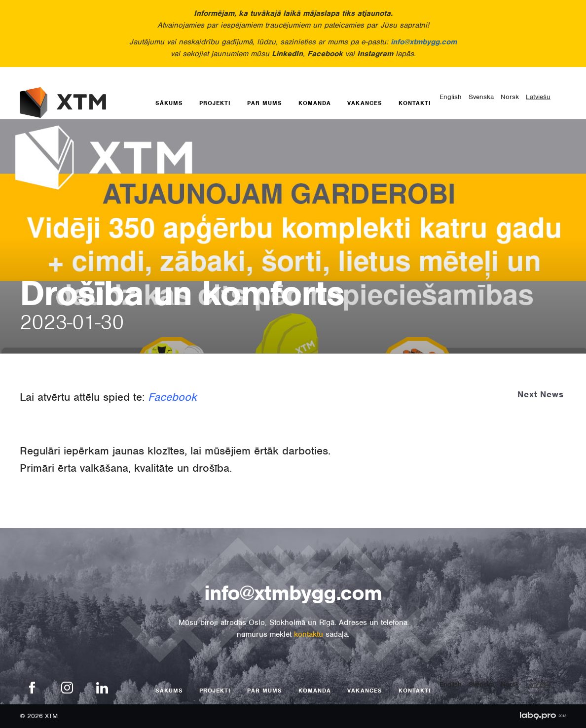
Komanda (315, 103)
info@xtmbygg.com (424, 42)
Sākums (169, 103)
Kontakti (415, 103)
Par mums (265, 103)
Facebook (172, 397)
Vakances (365, 103)
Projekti (215, 103)
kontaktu (309, 634)
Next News (541, 394)
